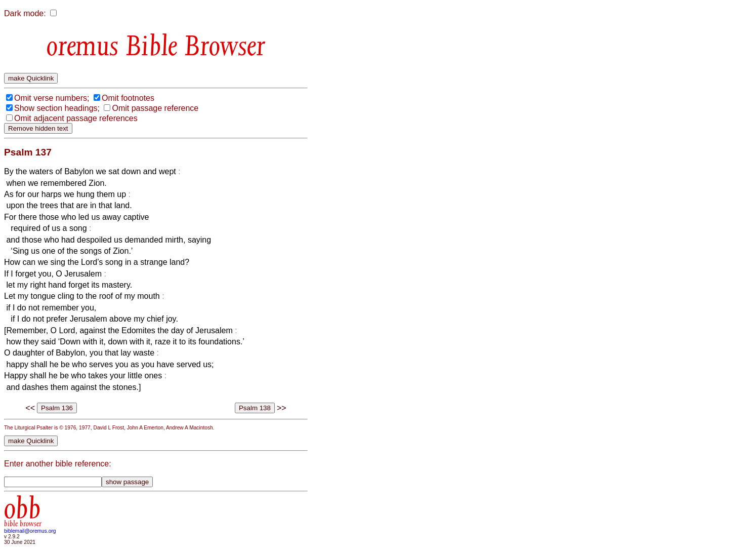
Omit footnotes (128, 98)
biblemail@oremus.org (30, 531)
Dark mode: (25, 13)
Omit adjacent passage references (76, 118)
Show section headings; (57, 108)
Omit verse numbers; (52, 98)
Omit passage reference (155, 108)
